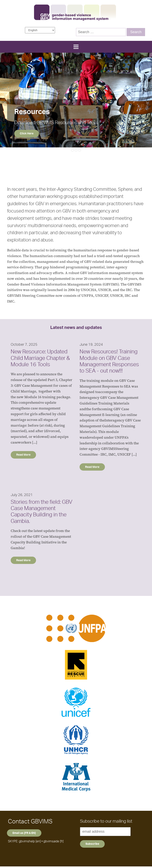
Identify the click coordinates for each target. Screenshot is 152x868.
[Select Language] (40, 30)
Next (147, 103)
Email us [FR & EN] (24, 835)
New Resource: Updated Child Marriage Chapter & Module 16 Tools (40, 358)
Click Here (27, 134)
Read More (23, 455)
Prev (5, 103)
